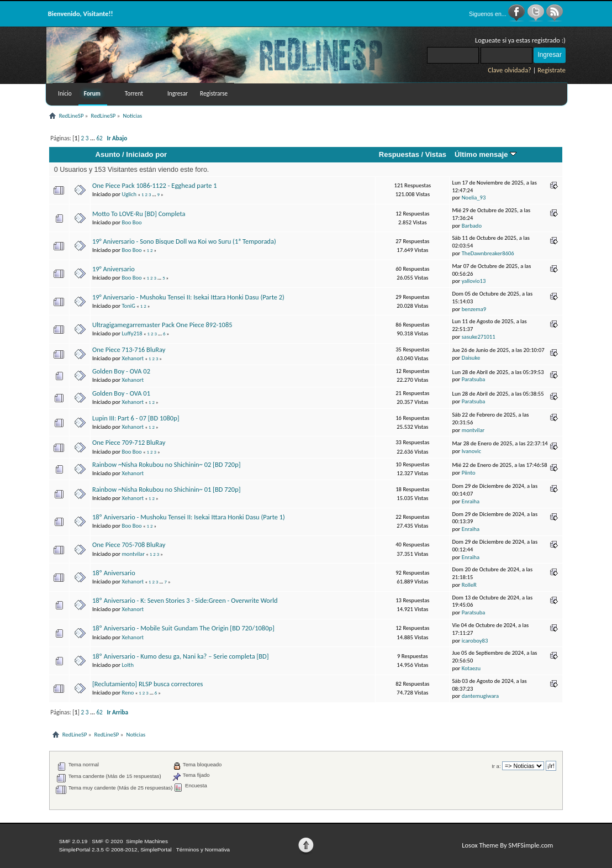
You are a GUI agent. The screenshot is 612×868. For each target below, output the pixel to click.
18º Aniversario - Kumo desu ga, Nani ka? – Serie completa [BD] (181, 656)
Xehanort (133, 358)
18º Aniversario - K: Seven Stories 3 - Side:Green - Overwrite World (185, 600)
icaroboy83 (475, 641)
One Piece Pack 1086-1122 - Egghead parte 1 (155, 185)
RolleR (469, 585)
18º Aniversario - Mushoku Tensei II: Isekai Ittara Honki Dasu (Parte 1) (189, 517)
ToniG (128, 306)
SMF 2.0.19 (73, 841)
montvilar (473, 430)
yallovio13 (474, 281)
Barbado (472, 226)
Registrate (552, 70)
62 (99, 138)
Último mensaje (486, 154)
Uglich (129, 194)
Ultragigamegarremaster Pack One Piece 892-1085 (162, 325)
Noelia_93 (474, 198)
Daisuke (471, 358)
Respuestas (399, 154)
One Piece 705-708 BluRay (129, 545)
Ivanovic (471, 451)
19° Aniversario (114, 269)
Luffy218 (132, 333)
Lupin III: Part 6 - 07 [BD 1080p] (136, 418)
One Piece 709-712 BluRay (129, 442)
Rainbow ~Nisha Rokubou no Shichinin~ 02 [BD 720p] (167, 464)
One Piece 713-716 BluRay (129, 349)
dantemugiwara (480, 696)
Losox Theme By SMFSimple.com (507, 845)
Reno (128, 693)
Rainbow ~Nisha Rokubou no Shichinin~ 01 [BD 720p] (167, 489)
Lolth (128, 665)
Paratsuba (474, 379)
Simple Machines (147, 841)
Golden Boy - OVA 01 (121, 393)
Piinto (469, 473)
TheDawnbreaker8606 (488, 253)
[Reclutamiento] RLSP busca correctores (148, 684)
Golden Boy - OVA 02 (121, 371)
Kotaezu (471, 668)
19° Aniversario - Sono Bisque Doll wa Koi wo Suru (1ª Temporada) (184, 241)
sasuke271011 (479, 337)
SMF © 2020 (107, 841)
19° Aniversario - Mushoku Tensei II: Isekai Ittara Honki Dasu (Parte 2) (188, 297)
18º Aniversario (114, 573)
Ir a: (496, 766)
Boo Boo (131, 222)
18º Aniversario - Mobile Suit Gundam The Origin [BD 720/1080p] (183, 628)
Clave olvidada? (510, 70)
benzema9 (474, 309)
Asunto (108, 154)
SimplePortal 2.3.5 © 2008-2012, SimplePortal (115, 849)
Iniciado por (146, 154)
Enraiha (471, 501)
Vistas (436, 154)
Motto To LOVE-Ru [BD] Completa (139, 214)
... (93, 138)
